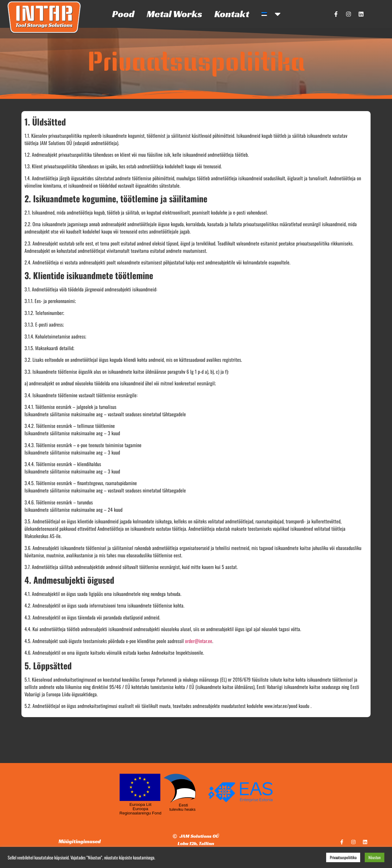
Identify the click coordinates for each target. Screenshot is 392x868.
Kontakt (232, 14)
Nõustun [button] (375, 857)
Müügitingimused (80, 841)
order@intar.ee (199, 641)
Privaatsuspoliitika (343, 857)
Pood (123, 14)
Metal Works (174, 14)
